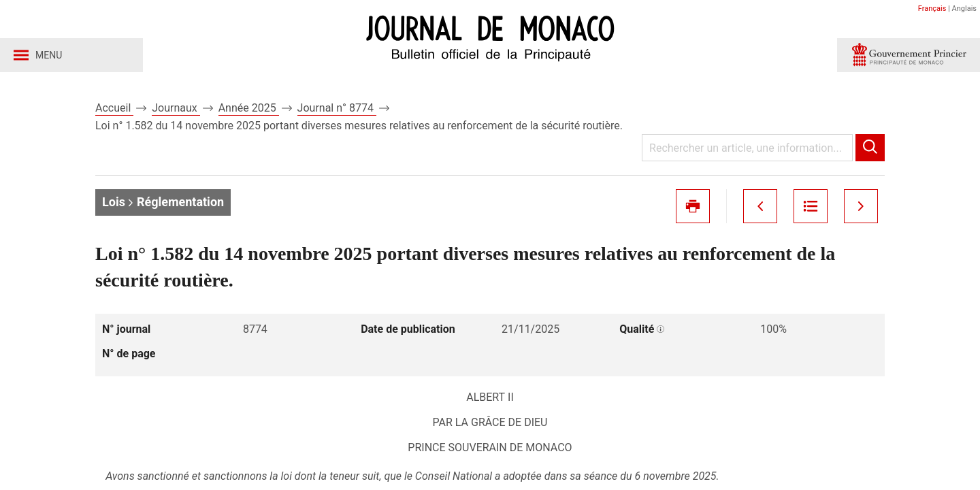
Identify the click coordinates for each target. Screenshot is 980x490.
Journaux (176, 108)
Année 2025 (249, 108)
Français (932, 9)
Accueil (114, 108)
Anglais (964, 9)
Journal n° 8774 (337, 108)
